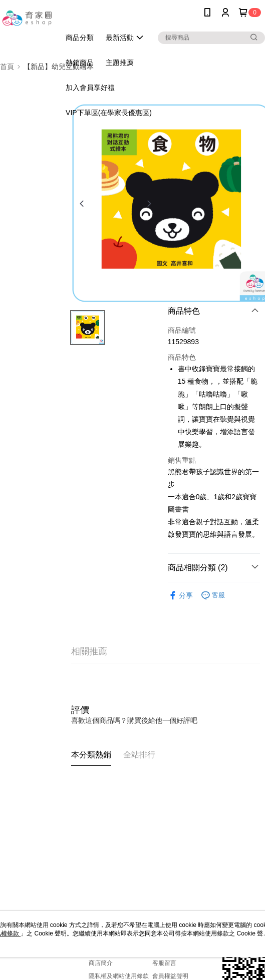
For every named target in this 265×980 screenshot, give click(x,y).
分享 (180, 596)
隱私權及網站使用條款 (119, 976)
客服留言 (164, 963)
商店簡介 (101, 963)
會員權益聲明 (170, 976)
